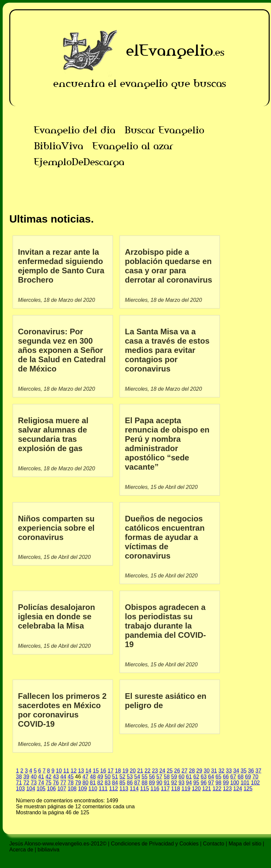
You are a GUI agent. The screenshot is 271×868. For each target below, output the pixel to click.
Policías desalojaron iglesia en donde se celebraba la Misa (56, 616)
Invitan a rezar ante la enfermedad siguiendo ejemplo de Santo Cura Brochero (61, 266)
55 (144, 777)
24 (162, 771)
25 (170, 771)
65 (219, 777)
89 (152, 783)
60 (181, 777)
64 (211, 777)
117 (165, 789)
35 (243, 771)
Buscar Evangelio (164, 130)
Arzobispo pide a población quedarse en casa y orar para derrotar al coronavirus (169, 266)
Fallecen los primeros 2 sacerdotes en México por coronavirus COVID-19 (62, 710)
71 (19, 783)
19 (125, 771)
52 (122, 777)
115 (145, 789)
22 (147, 771)
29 (199, 771)
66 (226, 777)
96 (204, 783)
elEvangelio (170, 50)
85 (123, 783)
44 (63, 777)
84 (115, 783)
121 (207, 789)
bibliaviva (48, 850)
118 (176, 789)
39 (26, 777)
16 (103, 771)
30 (207, 771)
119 (186, 789)
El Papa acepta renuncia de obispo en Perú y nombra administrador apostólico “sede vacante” (167, 444)
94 (189, 783)
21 (140, 771)
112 (113, 789)
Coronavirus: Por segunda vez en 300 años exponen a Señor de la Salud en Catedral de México (62, 350)
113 (124, 789)
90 (159, 783)
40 (34, 777)
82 (100, 783)
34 (236, 771)
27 (184, 771)
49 (100, 777)
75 (48, 783)
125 (248, 789)
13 (81, 771)
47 (85, 777)
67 (233, 777)
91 (167, 783)
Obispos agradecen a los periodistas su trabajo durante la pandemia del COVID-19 (165, 626)
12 (74, 771)
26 (177, 771)
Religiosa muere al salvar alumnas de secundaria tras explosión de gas (53, 434)
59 (174, 777)
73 (34, 783)
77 (63, 783)
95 (196, 783)
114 (134, 789)
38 (19, 777)
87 (137, 783)
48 (93, 777)
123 (227, 789)
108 (72, 789)
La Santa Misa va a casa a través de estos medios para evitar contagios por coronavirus (167, 350)
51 (115, 777)
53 (130, 777)
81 (93, 783)
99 (226, 783)
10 (59, 771)
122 (217, 789)
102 (256, 783)
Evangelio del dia (75, 130)
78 (71, 783)
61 (189, 777)
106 (51, 789)
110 (93, 789)
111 (103, 789)
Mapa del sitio (245, 844)
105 (41, 789)
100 (235, 783)
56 (152, 777)
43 (56, 777)
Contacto (214, 844)
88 (144, 783)
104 (31, 789)
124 (238, 789)
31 (214, 771)
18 (118, 771)
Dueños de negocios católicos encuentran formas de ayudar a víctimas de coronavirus (165, 537)
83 (108, 783)
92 (174, 783)
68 (240, 777)
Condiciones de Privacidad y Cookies (155, 844)
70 (255, 777)
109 (83, 789)
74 (41, 783)
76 (56, 783)
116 (155, 789)
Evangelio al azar (133, 146)
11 (66, 771)
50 (108, 777)
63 (204, 777)
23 (155, 771)
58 (167, 777)
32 (222, 771)
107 (62, 789)
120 (196, 789)
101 (245, 783)
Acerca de (21, 850)
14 (88, 771)
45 (71, 777)
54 (137, 777)
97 (211, 783)
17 (111, 771)
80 (85, 783)
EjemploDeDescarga (79, 162)
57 (159, 777)
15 (96, 771)
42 (48, 777)
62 (196, 777)
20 (133, 771)
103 (20, 789)
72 (26, 783)
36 (251, 771)
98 (219, 783)
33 (229, 771)
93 (182, 783)
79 (78, 783)
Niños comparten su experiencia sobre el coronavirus (56, 528)
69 (248, 777)
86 (130, 783)
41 (41, 777)
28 (192, 771)
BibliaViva (58, 146)
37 (258, 771)
